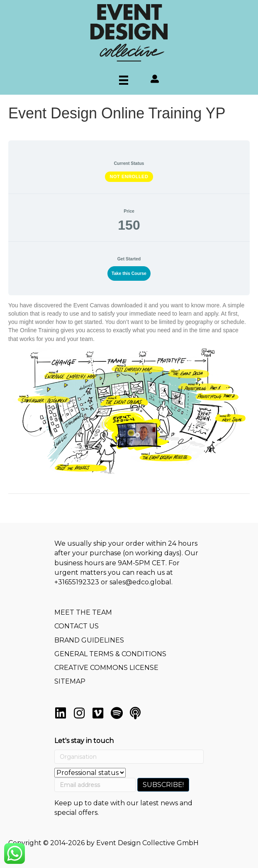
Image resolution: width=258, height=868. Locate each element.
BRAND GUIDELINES (89, 640)
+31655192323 (77, 582)
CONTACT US (77, 626)
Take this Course (129, 273)
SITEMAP (70, 681)
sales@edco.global (140, 582)
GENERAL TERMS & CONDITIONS (110, 654)
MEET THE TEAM (83, 612)
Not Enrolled (129, 177)
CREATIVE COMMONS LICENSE (106, 668)
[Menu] (124, 80)
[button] (61, 713)
